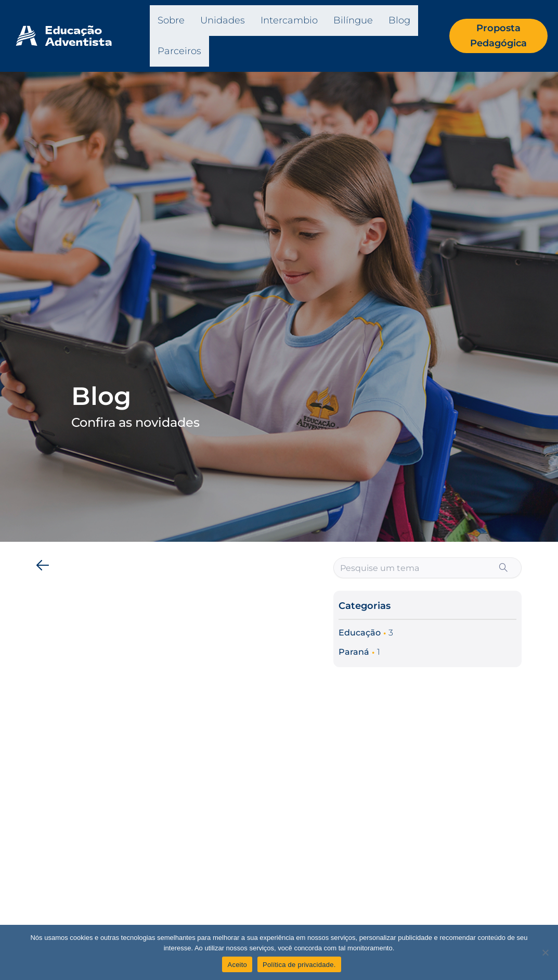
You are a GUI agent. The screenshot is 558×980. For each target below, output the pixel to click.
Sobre (171, 20)
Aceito (237, 965)
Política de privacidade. (299, 965)
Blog (399, 20)
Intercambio (289, 20)
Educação (360, 633)
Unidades (223, 20)
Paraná (354, 652)
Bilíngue (353, 20)
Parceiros (179, 51)
